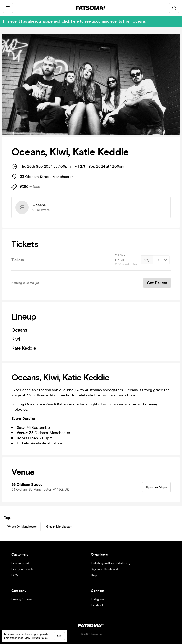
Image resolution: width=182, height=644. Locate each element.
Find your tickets (22, 569)
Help (94, 575)
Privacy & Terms (22, 599)
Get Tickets (157, 283)
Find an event (20, 563)
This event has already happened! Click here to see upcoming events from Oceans (74, 21)
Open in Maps (156, 487)
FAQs (15, 575)
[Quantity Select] (161, 260)
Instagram (97, 599)
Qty (147, 260)
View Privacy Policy (36, 638)
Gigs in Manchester (59, 527)
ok (59, 636)
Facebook (97, 605)
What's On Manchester (22, 527)
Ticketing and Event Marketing (111, 563)
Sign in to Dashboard (104, 569)
